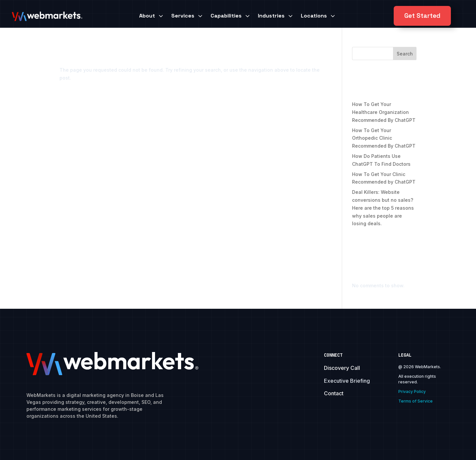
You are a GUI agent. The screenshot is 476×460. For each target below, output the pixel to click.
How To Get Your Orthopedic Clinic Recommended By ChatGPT (384, 138)
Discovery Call (342, 368)
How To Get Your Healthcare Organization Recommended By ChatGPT (384, 112)
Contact (334, 393)
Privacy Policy (412, 391)
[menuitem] (152, 16)
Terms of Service (416, 401)
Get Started (422, 16)
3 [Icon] (161, 16)
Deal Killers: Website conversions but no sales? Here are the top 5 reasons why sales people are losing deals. (383, 208)
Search (405, 54)
